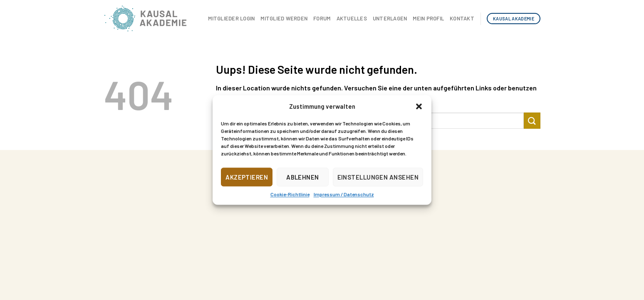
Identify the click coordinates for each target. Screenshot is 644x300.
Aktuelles (352, 18)
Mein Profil (428, 18)
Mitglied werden (284, 18)
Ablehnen (303, 177)
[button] (419, 106)
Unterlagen (390, 18)
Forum (322, 18)
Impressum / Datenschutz (344, 194)
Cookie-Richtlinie (290, 194)
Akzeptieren (247, 177)
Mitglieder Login (231, 18)
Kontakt (462, 18)
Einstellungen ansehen (378, 177)
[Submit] (532, 121)
